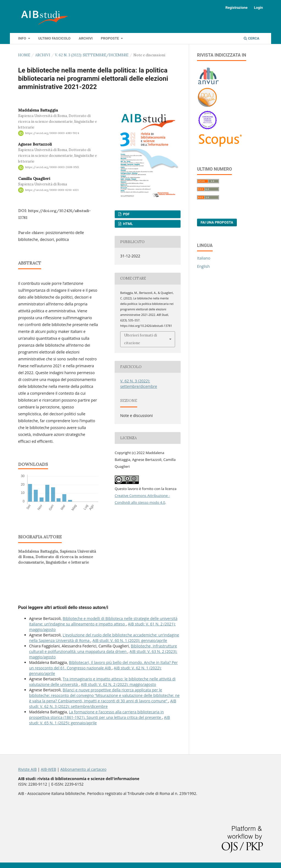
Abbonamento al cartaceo (83, 769)
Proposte (110, 38)
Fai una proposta (217, 222)
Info (23, 38)
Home (24, 55)
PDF (126, 214)
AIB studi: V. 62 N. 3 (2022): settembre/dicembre (103, 704)
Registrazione (236, 8)
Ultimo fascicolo (54, 38)
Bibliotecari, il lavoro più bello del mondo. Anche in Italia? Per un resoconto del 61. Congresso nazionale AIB (103, 665)
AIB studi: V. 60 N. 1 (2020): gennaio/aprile (130, 640)
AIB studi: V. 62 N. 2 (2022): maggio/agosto (118, 684)
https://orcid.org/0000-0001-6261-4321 (52, 190)
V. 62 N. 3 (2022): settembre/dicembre (92, 55)
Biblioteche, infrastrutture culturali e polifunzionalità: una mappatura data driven (103, 649)
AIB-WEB (49, 769)
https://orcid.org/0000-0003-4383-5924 (52, 133)
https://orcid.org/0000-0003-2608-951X (52, 167)
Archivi (86, 38)
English (203, 266)
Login (258, 8)
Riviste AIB (27, 769)
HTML (127, 224)
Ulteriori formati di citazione (140, 339)
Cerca (252, 38)
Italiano (204, 258)
